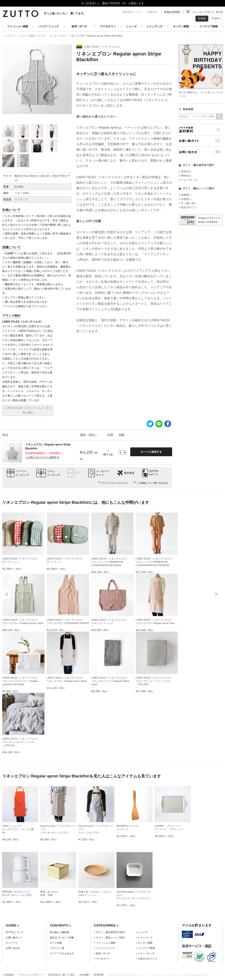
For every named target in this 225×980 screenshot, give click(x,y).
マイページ (12, 943)
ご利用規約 (8, 975)
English (216, 18)
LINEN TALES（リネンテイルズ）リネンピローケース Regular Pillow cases (110, 681)
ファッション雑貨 (18, 26)
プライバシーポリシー (31, 975)
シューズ (131, 26)
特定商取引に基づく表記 (61, 975)
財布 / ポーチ (79, 26)
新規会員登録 (172, 12)
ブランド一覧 (57, 948)
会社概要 (84, 975)
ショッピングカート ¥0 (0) (207, 12)
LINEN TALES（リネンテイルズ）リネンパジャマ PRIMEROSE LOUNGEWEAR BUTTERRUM (154, 562)
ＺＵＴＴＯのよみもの (62, 953)
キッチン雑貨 (181, 26)
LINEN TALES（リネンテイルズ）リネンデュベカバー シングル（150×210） (21, 742)
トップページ (9, 36)
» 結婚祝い (185, 195)
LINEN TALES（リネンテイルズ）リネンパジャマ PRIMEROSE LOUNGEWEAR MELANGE (110, 562)
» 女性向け (185, 172)
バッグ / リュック (48, 26)
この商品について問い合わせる (152, 483)
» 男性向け (185, 176)
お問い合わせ (201, 152)
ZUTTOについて (132, 12)
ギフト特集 (56, 943)
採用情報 (99, 975)
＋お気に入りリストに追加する (42, 457)
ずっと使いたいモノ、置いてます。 (65, 13)
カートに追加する (151, 452)
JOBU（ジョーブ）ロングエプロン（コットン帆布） (18, 829)
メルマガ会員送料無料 (201, 130)
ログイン (153, 12)
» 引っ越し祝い (188, 203)
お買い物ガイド (201, 141)
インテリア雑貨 (208, 26)
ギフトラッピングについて (115, 483)
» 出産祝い (185, 199)
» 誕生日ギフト (188, 207)
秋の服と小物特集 (60, 932)
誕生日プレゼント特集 (62, 938)
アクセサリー (108, 26)
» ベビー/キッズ (188, 180)
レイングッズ (154, 26)
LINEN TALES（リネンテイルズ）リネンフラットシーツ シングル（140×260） (154, 681)
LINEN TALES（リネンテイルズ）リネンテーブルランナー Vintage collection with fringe (21, 681)
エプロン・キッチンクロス (52, 36)
